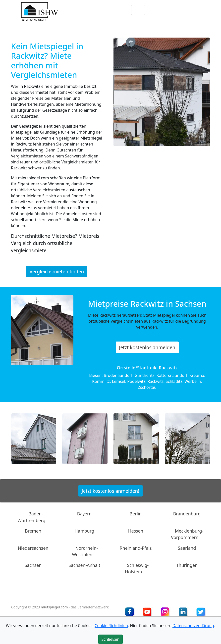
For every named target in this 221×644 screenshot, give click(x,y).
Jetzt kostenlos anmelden (147, 347)
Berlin (136, 514)
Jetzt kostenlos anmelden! (110, 491)
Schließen (111, 639)
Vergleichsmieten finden (57, 271)
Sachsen (33, 565)
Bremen (33, 531)
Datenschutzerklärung (193, 626)
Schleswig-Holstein (137, 568)
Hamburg (84, 531)
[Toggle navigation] (138, 10)
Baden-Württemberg (31, 517)
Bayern (84, 514)
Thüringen (187, 565)
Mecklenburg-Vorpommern (187, 534)
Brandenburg (187, 514)
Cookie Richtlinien (111, 626)
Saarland (187, 548)
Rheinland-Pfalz (136, 548)
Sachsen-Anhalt (84, 565)
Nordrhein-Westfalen (85, 551)
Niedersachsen (33, 548)
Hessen (136, 531)
